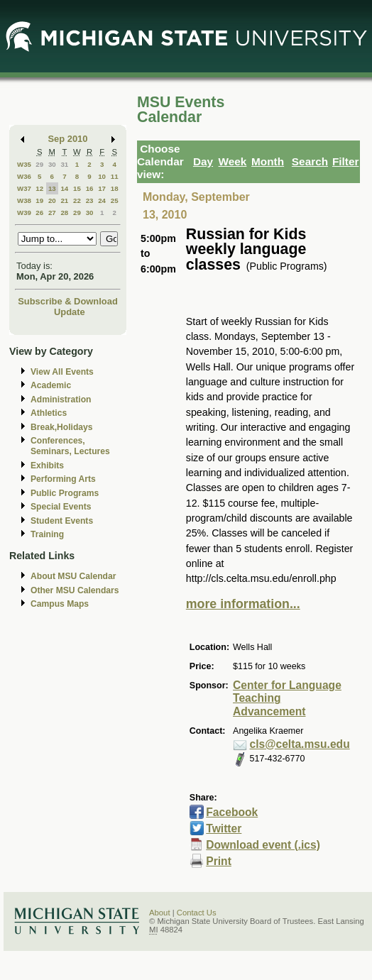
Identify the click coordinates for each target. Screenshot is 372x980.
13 (52, 188)
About (160, 913)
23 (90, 200)
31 (64, 164)
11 (115, 176)
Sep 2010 (68, 139)
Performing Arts (63, 479)
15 (77, 188)
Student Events (62, 521)
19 (39, 200)
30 (52, 164)
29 (39, 164)
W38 (24, 200)
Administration (61, 400)
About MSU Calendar (73, 576)
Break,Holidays (62, 427)
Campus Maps (60, 604)
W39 (24, 213)
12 (39, 188)
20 (52, 200)
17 (102, 188)
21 (64, 200)
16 (90, 188)
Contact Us (197, 913)
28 (64, 213)
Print (219, 861)
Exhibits (47, 466)
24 (102, 200)
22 (77, 200)
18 (115, 188)
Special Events (61, 507)
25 (115, 200)
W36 (24, 176)
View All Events (62, 372)
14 (64, 188)
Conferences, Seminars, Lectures (70, 446)
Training (47, 534)
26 (39, 213)
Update (70, 312)
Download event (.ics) (263, 845)
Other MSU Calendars (75, 590)
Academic (51, 385)
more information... (243, 604)
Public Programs (65, 493)
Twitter (224, 828)
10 (102, 176)
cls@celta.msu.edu (300, 744)
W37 (24, 188)
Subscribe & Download (68, 301)
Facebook (232, 812)
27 (52, 213)
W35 (24, 164)
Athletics (49, 413)
